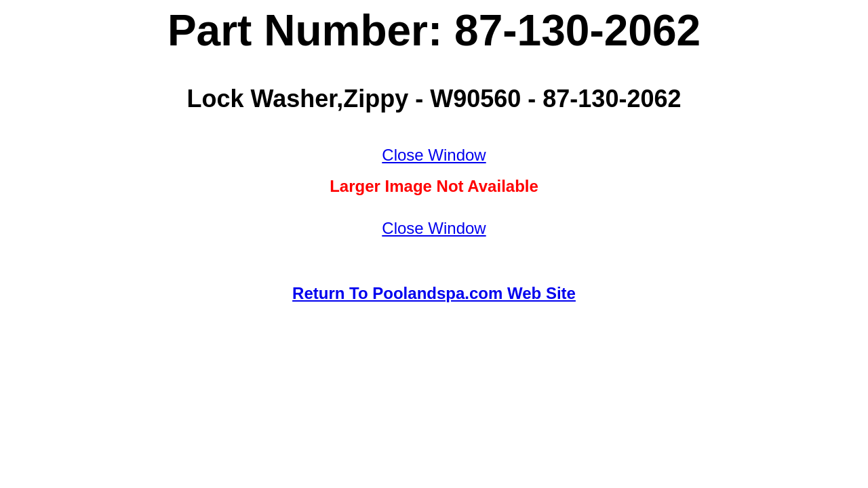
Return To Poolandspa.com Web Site (434, 293)
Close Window (434, 155)
